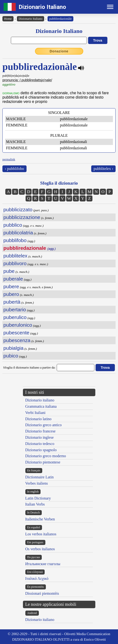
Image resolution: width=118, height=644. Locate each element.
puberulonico (18, 325)
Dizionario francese (41, 431)
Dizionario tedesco (40, 444)
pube (9, 271)
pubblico (13, 225)
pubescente (16, 333)
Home (8, 19)
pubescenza (17, 340)
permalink (9, 159)
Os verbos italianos (40, 549)
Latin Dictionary (38, 498)
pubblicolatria (18, 233)
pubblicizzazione (22, 217)
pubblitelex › (103, 169)
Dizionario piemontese (43, 462)
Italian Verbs (35, 504)
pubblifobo (15, 240)
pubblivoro (15, 263)
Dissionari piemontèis (42, 593)
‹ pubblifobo (14, 169)
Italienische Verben (40, 519)
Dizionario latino (38, 419)
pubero (11, 294)
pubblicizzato (18, 209)
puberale (13, 279)
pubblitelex (15, 256)
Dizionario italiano (40, 400)
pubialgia (13, 348)
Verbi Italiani (35, 413)
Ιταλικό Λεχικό (37, 578)
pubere (11, 286)
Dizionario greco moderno (46, 456)
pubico (11, 356)
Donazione (59, 51)
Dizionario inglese (40, 437)
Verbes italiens (37, 483)
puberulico (15, 317)
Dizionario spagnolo (41, 450)
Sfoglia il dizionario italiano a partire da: (29, 367)
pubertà (12, 302)
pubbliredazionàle (60, 19)
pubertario (15, 309)
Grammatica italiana (41, 406)
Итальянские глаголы (43, 564)
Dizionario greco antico (44, 425)
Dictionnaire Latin (40, 477)
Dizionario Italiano (42, 7)
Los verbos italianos (41, 534)
